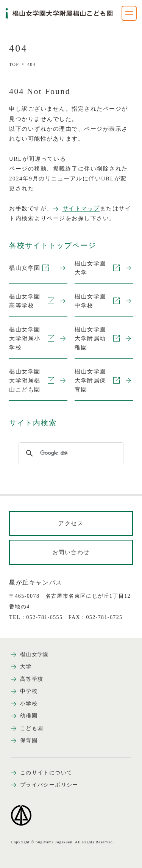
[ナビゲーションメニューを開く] (129, 13)
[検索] (70, 453)
